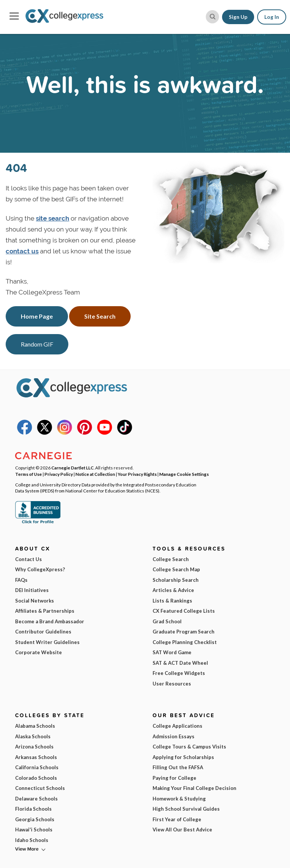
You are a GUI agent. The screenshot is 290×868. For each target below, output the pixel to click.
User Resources (172, 684)
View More (27, 849)
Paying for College (174, 778)
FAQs (21, 580)
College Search (171, 559)
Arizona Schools (34, 747)
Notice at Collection (95, 474)
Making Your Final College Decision (194, 788)
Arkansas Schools (36, 757)
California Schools (37, 767)
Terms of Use (29, 474)
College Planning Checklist (185, 642)
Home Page (37, 316)
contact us (22, 251)
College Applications (177, 726)
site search (52, 218)
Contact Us (29, 559)
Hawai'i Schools (34, 830)
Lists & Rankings (172, 601)
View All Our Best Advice (182, 830)
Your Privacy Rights (137, 474)
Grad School (167, 621)
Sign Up (238, 17)
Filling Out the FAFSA (178, 767)
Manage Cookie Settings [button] (184, 474)
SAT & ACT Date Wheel (180, 663)
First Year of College (177, 819)
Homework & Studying (179, 799)
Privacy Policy (59, 474)
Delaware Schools (36, 799)
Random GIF (37, 344)
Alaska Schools (33, 736)
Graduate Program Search (184, 632)
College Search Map (176, 569)
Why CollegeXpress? (40, 569)
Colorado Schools (36, 778)
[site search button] (212, 17)
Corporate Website (39, 652)
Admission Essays (174, 736)
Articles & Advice (173, 590)
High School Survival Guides (186, 809)
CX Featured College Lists (184, 611)
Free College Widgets (179, 673)
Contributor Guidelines (43, 632)
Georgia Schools (35, 819)
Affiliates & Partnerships (45, 611)
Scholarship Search (176, 580)
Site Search (100, 316)
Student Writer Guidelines (47, 642)
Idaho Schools (32, 840)
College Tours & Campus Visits (189, 747)
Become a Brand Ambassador (50, 621)
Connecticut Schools (40, 788)
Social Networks (35, 601)
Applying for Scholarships (183, 757)
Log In (272, 17)
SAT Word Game (172, 652)
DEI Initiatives (32, 590)
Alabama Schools (35, 726)
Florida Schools (33, 809)
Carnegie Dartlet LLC (72, 468)
